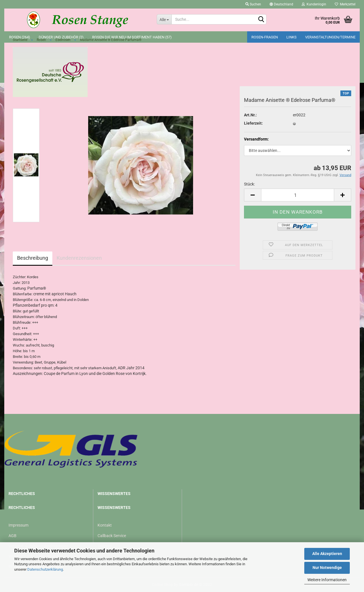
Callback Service (112, 536)
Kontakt (105, 525)
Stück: (249, 184)
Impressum (18, 525)
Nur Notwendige (327, 568)
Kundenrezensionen (79, 258)
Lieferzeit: (253, 123)
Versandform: (256, 139)
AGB (13, 536)
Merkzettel (345, 4)
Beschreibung (33, 258)
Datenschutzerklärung (45, 569)
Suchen (253, 4)
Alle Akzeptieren (327, 554)
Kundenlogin (314, 4)
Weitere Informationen (327, 580)
